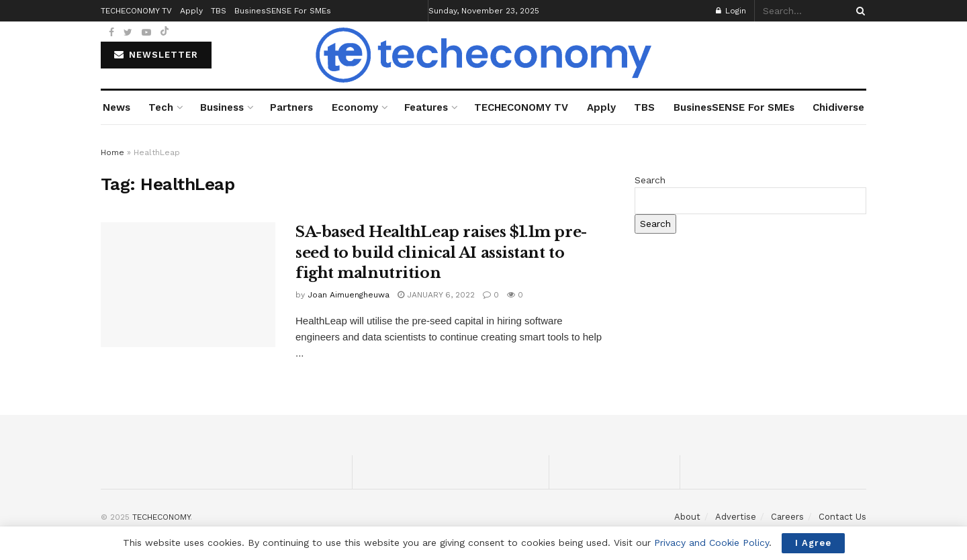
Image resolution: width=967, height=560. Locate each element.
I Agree (813, 543)
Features (426, 107)
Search (650, 180)
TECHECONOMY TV (521, 107)
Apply (601, 107)
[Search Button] (858, 11)
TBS (644, 107)
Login (731, 11)
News (117, 107)
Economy (355, 107)
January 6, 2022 (436, 295)
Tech (161, 107)
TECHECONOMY (161, 517)
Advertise (736, 517)
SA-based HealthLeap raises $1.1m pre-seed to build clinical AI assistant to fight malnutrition (441, 253)
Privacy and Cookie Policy (711, 543)
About (687, 517)
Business (222, 107)
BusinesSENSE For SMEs (734, 107)
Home (112, 152)
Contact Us (842, 517)
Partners (291, 107)
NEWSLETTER (156, 55)
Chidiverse (838, 107)
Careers (787, 517)
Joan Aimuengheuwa (349, 295)
